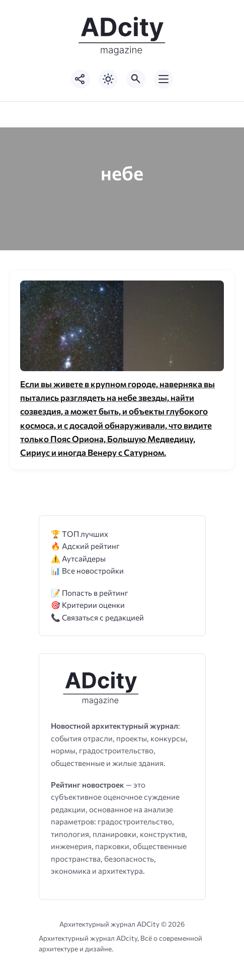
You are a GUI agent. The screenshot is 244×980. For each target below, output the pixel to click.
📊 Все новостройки (87, 570)
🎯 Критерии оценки (88, 605)
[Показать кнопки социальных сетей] (80, 79)
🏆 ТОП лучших (79, 534)
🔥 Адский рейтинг (85, 546)
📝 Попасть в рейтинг (90, 592)
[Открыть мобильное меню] (164, 79)
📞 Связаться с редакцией (97, 617)
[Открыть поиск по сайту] (136, 79)
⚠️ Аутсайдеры (78, 558)
